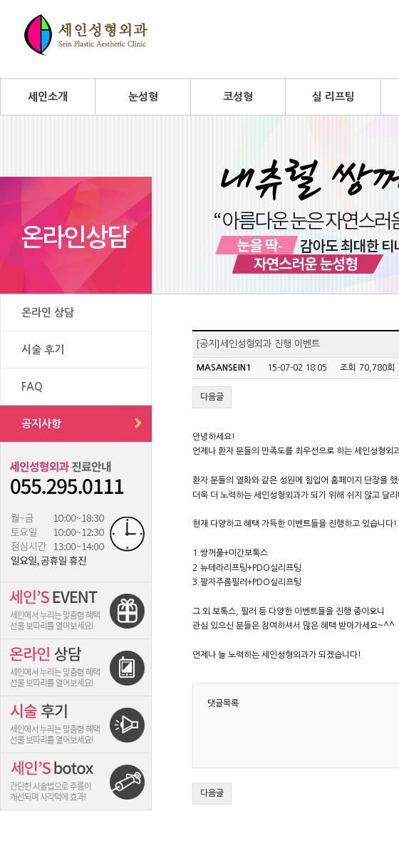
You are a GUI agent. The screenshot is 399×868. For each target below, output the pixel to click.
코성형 (238, 97)
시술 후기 (43, 350)
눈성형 (143, 97)
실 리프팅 (333, 97)
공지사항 (41, 424)
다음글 (212, 397)
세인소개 (48, 97)
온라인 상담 (48, 312)
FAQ (32, 387)
